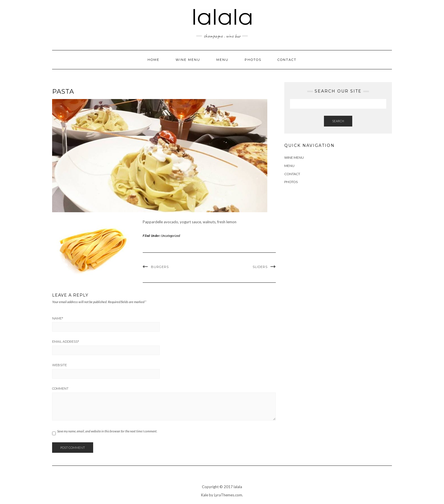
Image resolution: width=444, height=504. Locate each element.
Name (58, 318)
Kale (205, 495)
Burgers (160, 267)
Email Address (66, 342)
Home (153, 60)
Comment (60, 389)
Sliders (260, 267)
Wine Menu (188, 60)
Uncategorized (171, 236)
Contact (287, 60)
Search (338, 121)
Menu (222, 60)
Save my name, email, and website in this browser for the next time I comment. (107, 431)
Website (59, 365)
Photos (253, 60)
